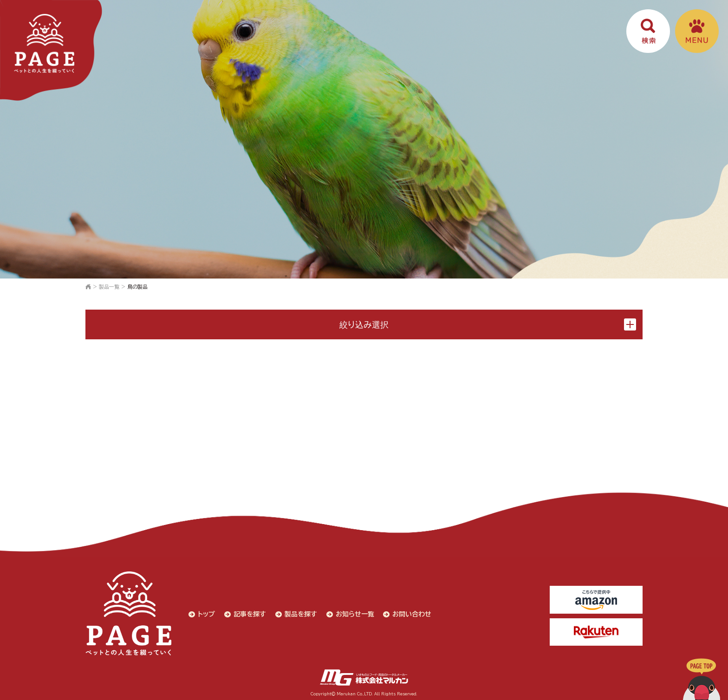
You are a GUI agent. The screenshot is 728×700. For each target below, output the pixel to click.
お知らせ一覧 (354, 613)
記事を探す (249, 613)
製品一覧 (109, 287)
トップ (205, 613)
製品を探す (300, 613)
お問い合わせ (411, 613)
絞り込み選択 (488, 324)
